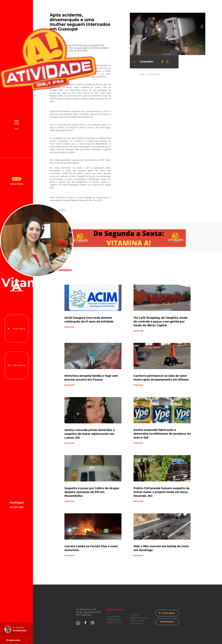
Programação (114, 620)
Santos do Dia (137, 621)
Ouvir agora (19, 329)
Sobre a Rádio (114, 617)
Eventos (135, 615)
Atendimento (137, 623)
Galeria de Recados (140, 618)
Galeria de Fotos (115, 622)
